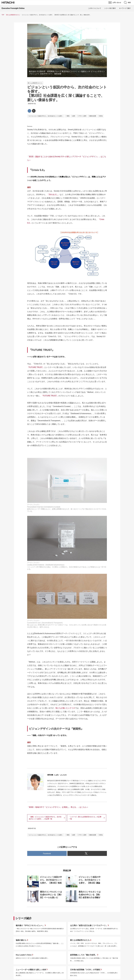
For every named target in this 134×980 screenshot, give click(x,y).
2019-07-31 (32, 104)
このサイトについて (95, 8)
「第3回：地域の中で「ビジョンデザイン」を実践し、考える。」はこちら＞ (58, 807)
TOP (3, 15)
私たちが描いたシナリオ (65, 708)
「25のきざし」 (53, 195)
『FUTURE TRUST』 (36, 367)
